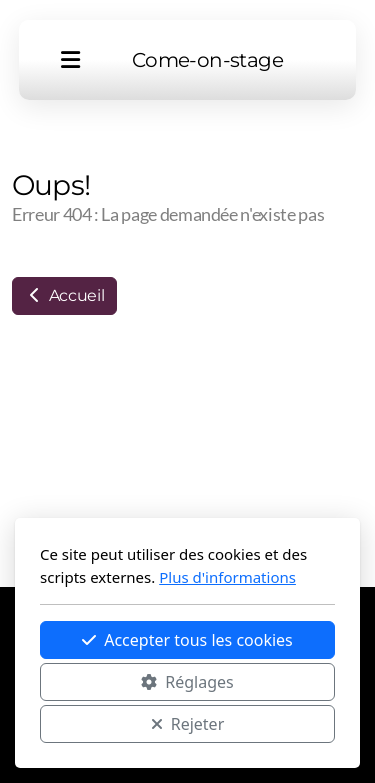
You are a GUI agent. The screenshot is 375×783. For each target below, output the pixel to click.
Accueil (64, 295)
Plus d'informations (227, 577)
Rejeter (188, 724)
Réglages (187, 682)
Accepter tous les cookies (187, 640)
